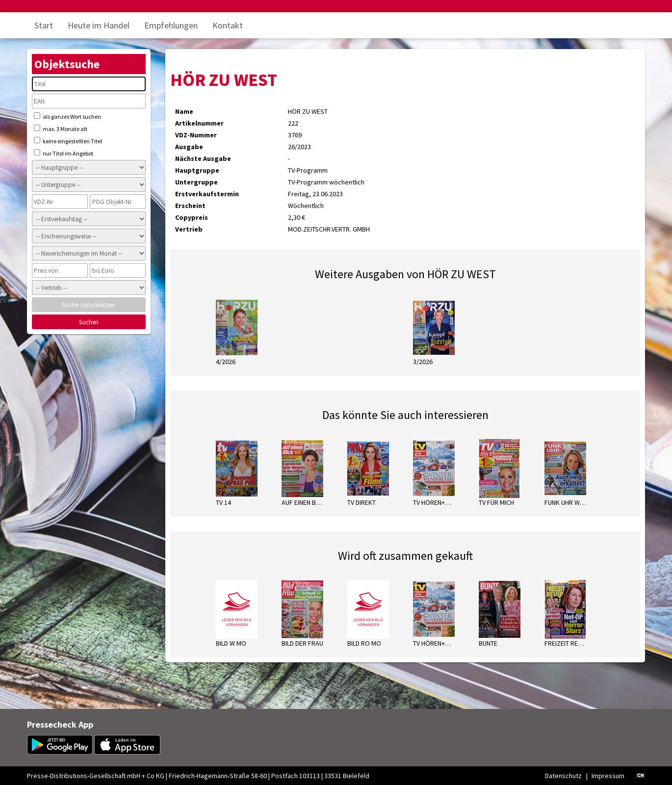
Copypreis (192, 217)
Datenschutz (563, 776)
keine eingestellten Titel (68, 141)
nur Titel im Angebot (64, 153)
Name (184, 111)
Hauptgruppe (197, 170)
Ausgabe (189, 147)
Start (44, 25)
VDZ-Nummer (196, 135)
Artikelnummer (199, 123)
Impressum (608, 776)
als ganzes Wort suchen (67, 116)
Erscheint (190, 206)
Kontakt (228, 25)
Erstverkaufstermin (207, 194)
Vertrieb (189, 229)
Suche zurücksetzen (89, 305)
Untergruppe (196, 182)
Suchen (89, 322)
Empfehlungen (171, 25)
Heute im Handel (99, 25)
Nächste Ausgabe (203, 158)
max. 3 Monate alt (61, 129)
